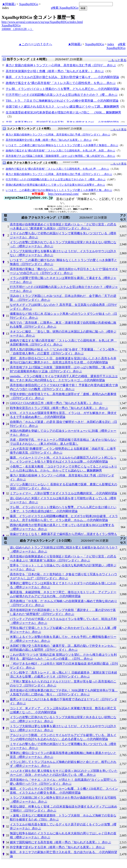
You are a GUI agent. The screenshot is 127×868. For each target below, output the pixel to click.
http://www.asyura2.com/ (63, 194)
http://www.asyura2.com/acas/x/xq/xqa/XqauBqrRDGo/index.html (42, 22)
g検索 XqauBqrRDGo (65, 8)
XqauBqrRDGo (29, 4)
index (111, 44)
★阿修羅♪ (9, 4)
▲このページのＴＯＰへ (35, 44)
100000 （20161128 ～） (17, 29)
